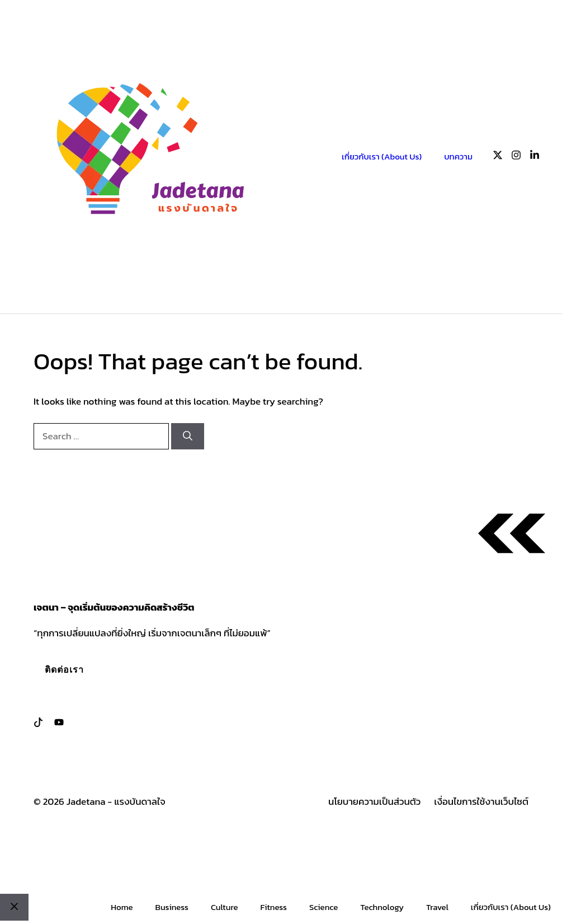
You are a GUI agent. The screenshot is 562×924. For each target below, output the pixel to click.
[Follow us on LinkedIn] (535, 157)
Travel (437, 907)
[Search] (188, 437)
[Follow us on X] (498, 157)
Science (323, 907)
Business (171, 907)
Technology (382, 907)
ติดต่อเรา (64, 669)
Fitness (274, 907)
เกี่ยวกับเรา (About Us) (382, 156)
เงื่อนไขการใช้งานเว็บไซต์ (481, 802)
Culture (225, 907)
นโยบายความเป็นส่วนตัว (374, 802)
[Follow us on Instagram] (516, 157)
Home (122, 907)
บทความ (458, 156)
